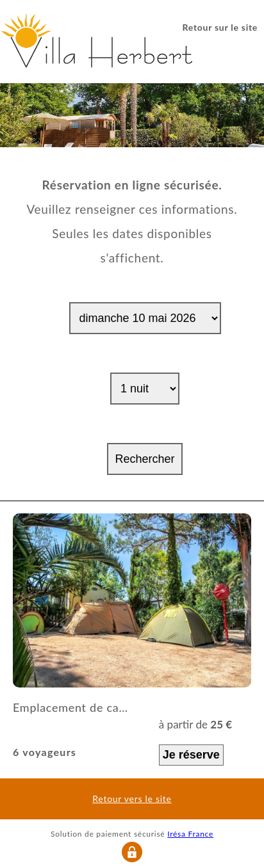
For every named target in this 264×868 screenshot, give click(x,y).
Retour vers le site (132, 799)
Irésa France (190, 834)
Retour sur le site (220, 27)
